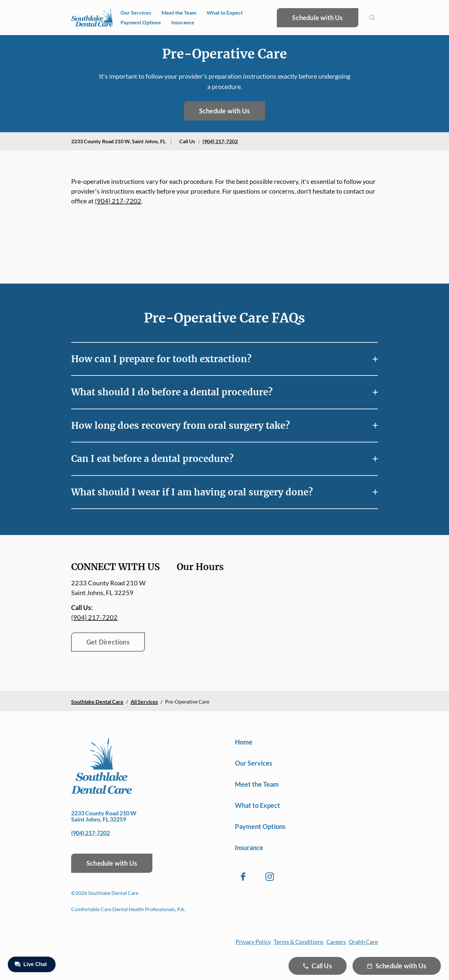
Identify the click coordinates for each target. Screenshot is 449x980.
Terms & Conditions (299, 942)
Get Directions (108, 642)
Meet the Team (179, 13)
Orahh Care (363, 942)
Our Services (136, 13)
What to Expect (225, 13)
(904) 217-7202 (220, 141)
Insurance (183, 22)
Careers (336, 942)
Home (244, 742)
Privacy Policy (253, 942)
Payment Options (141, 22)
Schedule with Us (317, 18)
